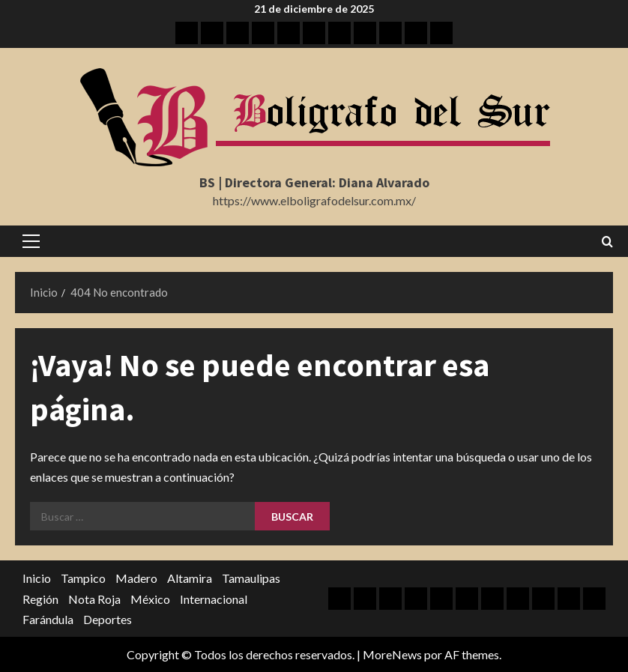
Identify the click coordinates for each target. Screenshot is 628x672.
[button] (31, 241)
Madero (136, 578)
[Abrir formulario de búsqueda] (607, 241)
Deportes (108, 619)
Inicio (37, 578)
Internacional (214, 599)
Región (40, 599)
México (150, 599)
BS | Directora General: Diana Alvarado (314, 182)
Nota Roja (94, 599)
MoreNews (392, 654)
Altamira (190, 578)
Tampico (83, 578)
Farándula (48, 619)
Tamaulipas (251, 578)
